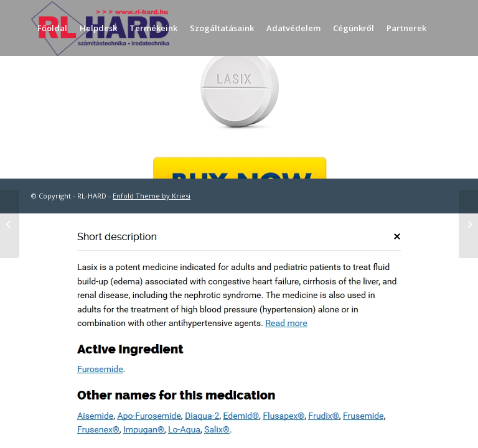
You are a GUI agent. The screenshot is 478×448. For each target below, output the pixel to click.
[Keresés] (41, 84)
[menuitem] (52, 28)
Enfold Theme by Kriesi (152, 196)
